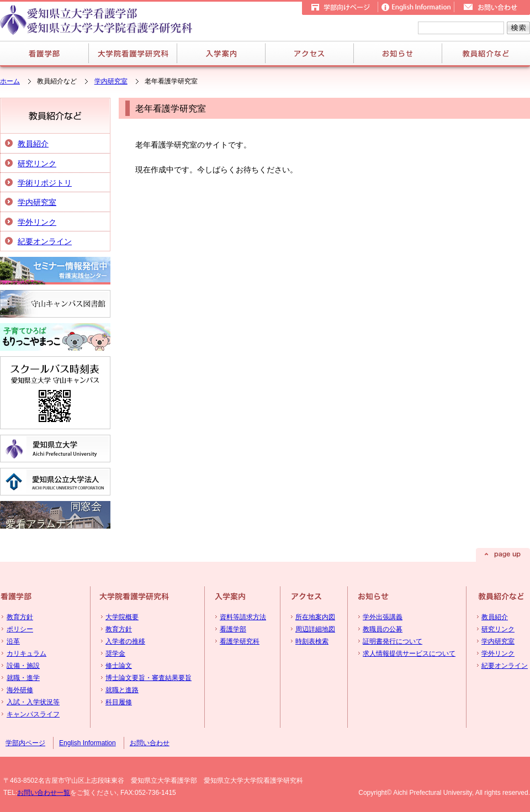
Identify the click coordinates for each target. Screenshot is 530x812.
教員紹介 (33, 144)
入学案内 (221, 53)
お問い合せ (492, 7)
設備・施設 (23, 666)
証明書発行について (393, 641)
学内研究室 (111, 81)
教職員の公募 (383, 629)
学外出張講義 (383, 617)
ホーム (10, 81)
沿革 (13, 641)
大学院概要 (122, 617)
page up (503, 555)
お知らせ (397, 53)
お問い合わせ (150, 743)
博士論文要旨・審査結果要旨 (149, 678)
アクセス (309, 53)
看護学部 (44, 53)
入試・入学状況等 (33, 702)
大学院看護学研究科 (132, 53)
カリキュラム (26, 653)
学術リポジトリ (45, 183)
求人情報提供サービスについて (409, 653)
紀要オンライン (45, 241)
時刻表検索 (312, 641)
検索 (518, 28)
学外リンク (37, 222)
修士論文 (119, 666)
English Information (416, 7)
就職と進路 (122, 690)
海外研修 (20, 690)
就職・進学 (23, 678)
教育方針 (20, 617)
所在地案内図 (315, 617)
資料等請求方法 (243, 617)
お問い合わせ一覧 (44, 793)
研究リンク (37, 164)
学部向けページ (340, 7)
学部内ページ (25, 743)
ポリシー (20, 629)
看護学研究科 (240, 641)
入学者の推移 (125, 641)
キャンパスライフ (33, 714)
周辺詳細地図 (315, 629)
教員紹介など (486, 53)
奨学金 (115, 653)
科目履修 (119, 702)
